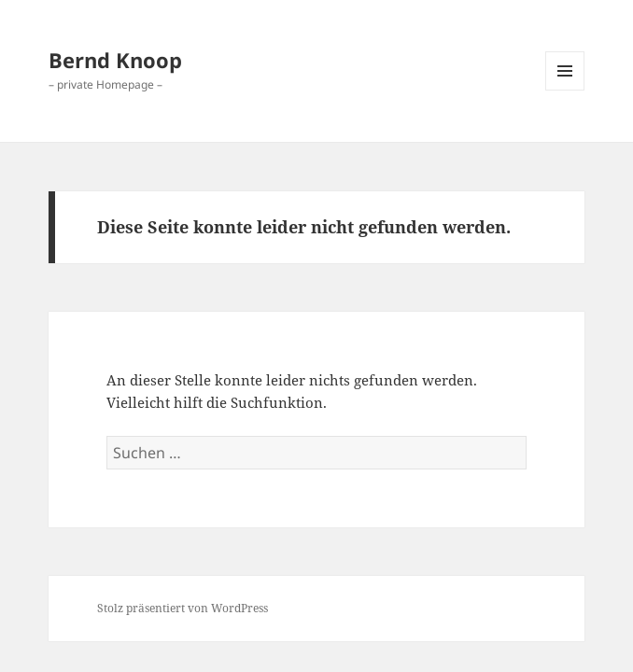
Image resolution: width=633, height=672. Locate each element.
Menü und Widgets (565, 90)
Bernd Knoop (115, 60)
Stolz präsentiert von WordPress (183, 608)
